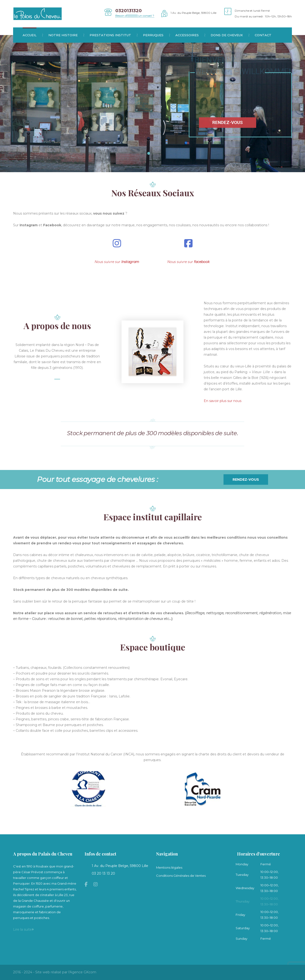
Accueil (33, 35)
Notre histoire (66, 35)
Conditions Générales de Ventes (181, 876)
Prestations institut (113, 35)
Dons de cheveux (230, 35)
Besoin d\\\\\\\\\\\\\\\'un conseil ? (135, 16)
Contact (263, 35)
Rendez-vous (246, 480)
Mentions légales (169, 867)
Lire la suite (23, 929)
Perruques (156, 35)
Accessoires (190, 35)
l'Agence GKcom (82, 972)
